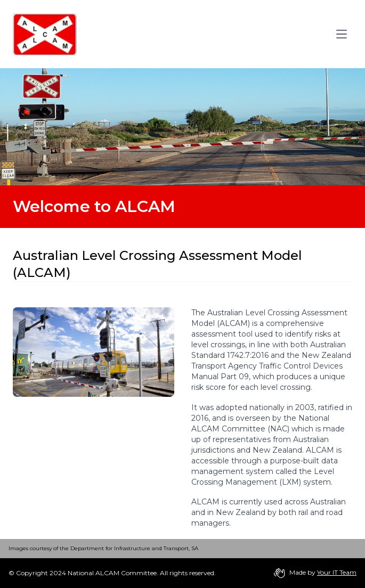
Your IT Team (337, 572)
